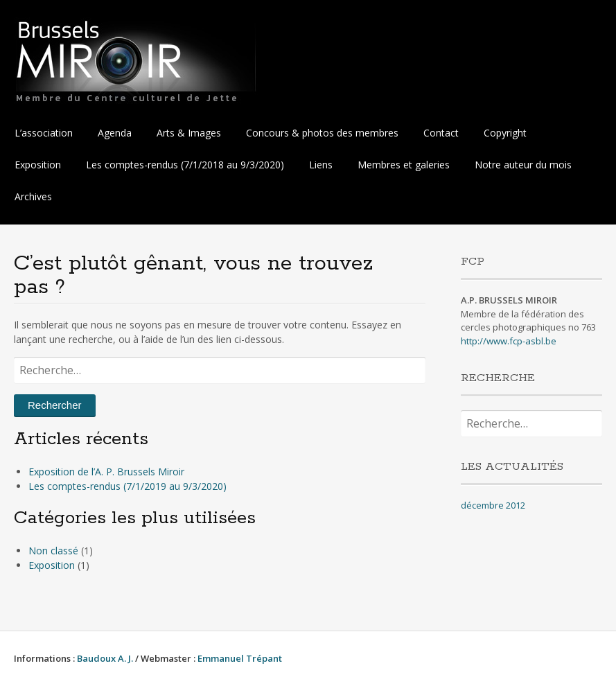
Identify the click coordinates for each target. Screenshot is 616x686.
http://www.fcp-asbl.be (509, 341)
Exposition (38, 165)
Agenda (115, 133)
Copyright (505, 133)
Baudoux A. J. (105, 658)
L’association (44, 133)
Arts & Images (189, 133)
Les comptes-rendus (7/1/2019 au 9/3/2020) (127, 486)
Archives (33, 196)
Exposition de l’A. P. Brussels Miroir (106, 472)
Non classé (53, 551)
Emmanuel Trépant (240, 658)
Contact (441, 133)
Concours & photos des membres (322, 133)
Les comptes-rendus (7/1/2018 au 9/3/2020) (185, 165)
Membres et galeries (404, 165)
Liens (321, 165)
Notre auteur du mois (523, 165)
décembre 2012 (493, 505)
